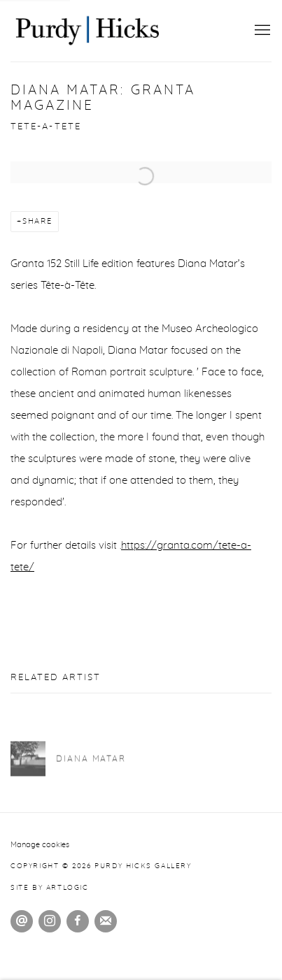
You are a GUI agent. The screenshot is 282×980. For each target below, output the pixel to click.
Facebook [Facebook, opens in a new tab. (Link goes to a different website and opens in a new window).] (78, 921)
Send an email (22, 921)
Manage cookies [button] (40, 845)
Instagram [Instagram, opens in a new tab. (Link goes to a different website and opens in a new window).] (50, 921)
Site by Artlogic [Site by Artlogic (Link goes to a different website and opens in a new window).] (50, 888)
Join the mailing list (106, 921)
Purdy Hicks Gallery (87, 31)
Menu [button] (261, 31)
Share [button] (37, 221)
